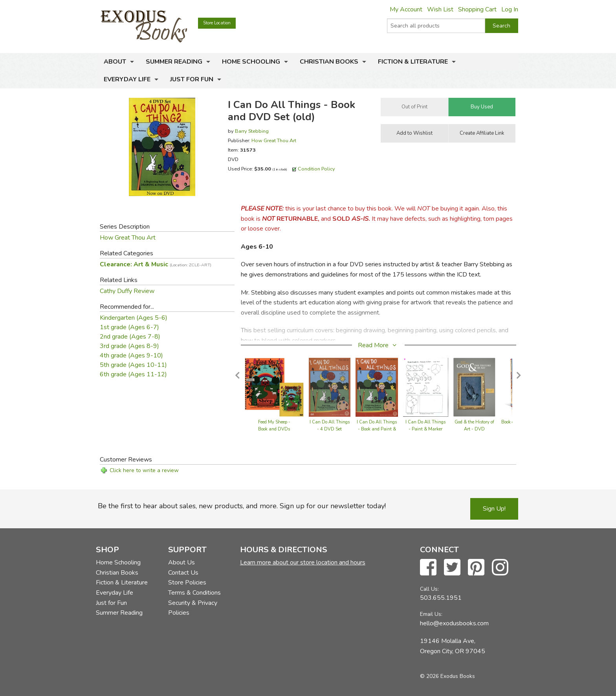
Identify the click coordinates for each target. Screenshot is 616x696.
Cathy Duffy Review (127, 291)
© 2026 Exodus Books (447, 676)
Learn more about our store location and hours (303, 562)
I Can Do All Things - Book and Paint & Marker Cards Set (377, 429)
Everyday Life (127, 79)
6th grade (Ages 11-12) (133, 374)
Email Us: (431, 614)
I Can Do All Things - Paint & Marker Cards (425, 429)
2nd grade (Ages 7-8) (130, 337)
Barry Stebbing (252, 131)
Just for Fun (192, 79)
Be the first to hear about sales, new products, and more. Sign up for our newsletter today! (242, 506)
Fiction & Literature (413, 62)
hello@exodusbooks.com (454, 623)
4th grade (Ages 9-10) (131, 355)
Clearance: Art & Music (156, 264)
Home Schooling (251, 62)
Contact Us (183, 573)
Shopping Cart (477, 9)
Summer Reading (174, 62)
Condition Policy (316, 169)
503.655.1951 (441, 598)
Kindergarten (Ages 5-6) (134, 318)
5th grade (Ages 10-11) (133, 365)
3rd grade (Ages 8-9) (129, 346)
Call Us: (429, 589)
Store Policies (187, 582)
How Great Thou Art (274, 140)
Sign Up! (494, 509)
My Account (406, 9)
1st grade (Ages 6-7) (129, 327)
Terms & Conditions (194, 593)
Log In (510, 9)
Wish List (440, 9)
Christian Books (329, 62)
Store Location (217, 23)
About (115, 62)
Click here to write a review (144, 470)
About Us (181, 562)
